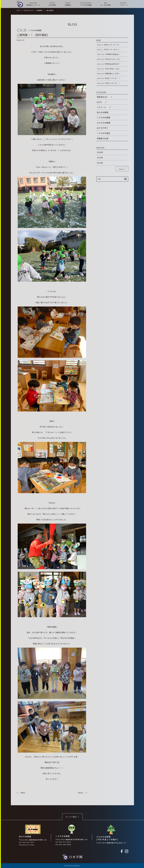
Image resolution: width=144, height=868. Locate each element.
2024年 (100, 163)
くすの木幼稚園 (104, 117)
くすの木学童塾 (104, 133)
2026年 (100, 152)
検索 (125, 179)
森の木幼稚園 (103, 112)
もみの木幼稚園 (104, 123)
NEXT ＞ (83, 793)
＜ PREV (21, 793)
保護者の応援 (103, 138)
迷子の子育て (103, 128)
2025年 (100, 158)
